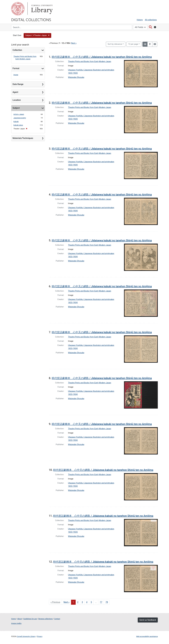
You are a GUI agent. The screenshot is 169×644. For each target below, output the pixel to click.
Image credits (16, 623)
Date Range (18, 84)
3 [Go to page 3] (82, 602)
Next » (74, 43)
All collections (151, 20)
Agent (15, 92)
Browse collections (46, 619)
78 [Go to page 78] (107, 602)
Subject (16, 108)
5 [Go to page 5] (91, 602)
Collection (17, 50)
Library (42, 9)
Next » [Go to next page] (66, 602)
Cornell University (18, 9)
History (140, 20)
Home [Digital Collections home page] (13, 619)
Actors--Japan (19, 114)
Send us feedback (148, 620)
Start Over (17, 35)
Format (16, 68)
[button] (37, 35)
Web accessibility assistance (147, 636)
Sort (115, 44)
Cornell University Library (26, 636)
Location (17, 100)
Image (16, 75)
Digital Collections (31, 20)
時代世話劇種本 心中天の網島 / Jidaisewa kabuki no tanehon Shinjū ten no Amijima (102, 57)
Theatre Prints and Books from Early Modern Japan (90, 62)
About (20, 619)
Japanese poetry (20, 118)
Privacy (40, 636)
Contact (57, 619)
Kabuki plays (18, 125)
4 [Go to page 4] (87, 602)
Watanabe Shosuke (76, 77)
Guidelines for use (30, 619)
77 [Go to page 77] (101, 602)
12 (133, 44)
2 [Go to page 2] (78, 602)
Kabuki (16, 122)
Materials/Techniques (23, 138)
